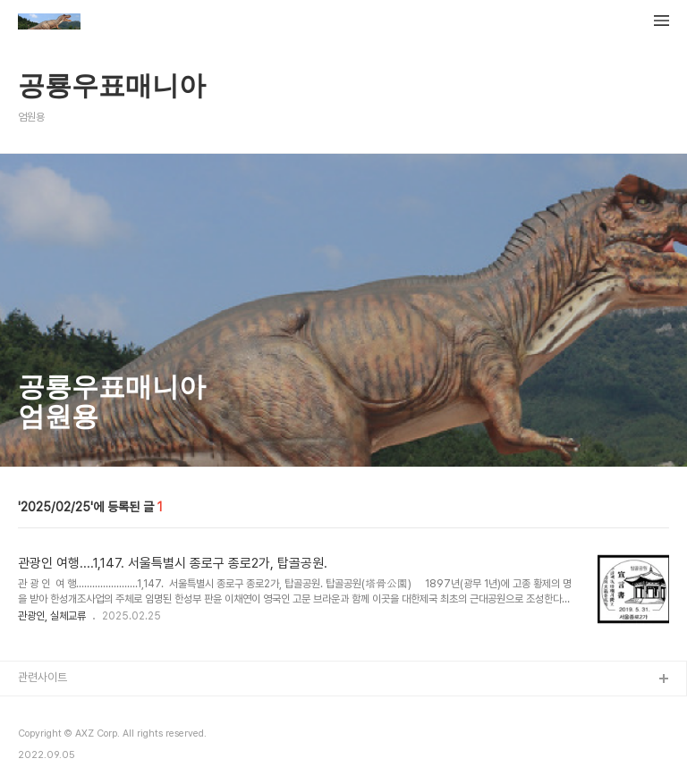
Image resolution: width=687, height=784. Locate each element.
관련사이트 (42, 677)
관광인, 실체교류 (52, 616)
